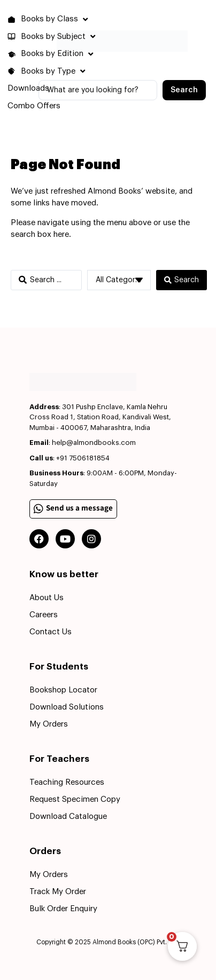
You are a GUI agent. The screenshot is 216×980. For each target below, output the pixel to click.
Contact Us (51, 632)
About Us (47, 598)
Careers (44, 615)
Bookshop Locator (63, 690)
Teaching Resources (67, 782)
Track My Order (58, 892)
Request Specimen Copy (75, 799)
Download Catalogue (68, 816)
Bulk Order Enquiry (63, 909)
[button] (49, 19)
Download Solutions (67, 707)
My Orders (49, 724)
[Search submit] (184, 90)
